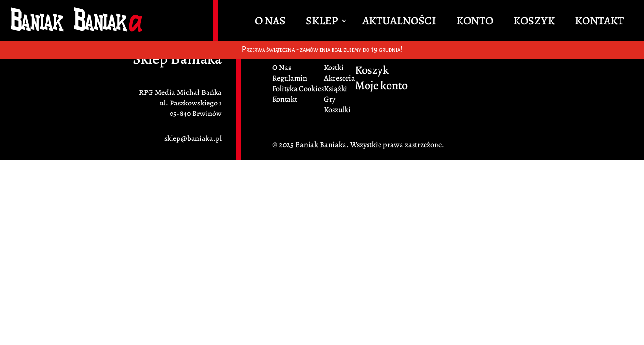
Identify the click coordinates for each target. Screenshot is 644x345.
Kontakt (599, 23)
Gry (330, 99)
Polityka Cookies (298, 89)
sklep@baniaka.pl (193, 138)
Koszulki (337, 110)
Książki (336, 89)
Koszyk (534, 23)
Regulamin (290, 78)
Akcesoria (339, 78)
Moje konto (381, 87)
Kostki (334, 68)
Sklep (322, 23)
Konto (475, 23)
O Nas (270, 23)
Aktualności (399, 23)
